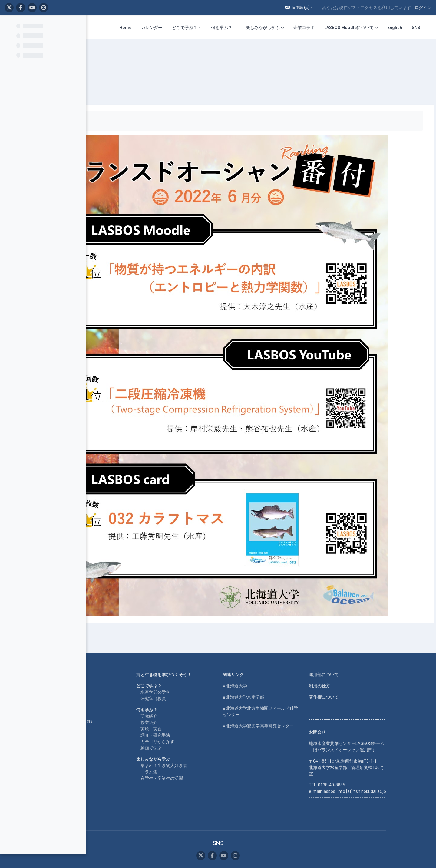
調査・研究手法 (194, 679)
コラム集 (187, 716)
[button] (299, 8)
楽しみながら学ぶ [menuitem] (263, 28)
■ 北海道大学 (273, 630)
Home (94, 619)
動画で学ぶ (190, 692)
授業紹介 (187, 666)
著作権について (362, 641)
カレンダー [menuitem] (152, 28)
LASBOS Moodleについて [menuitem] (349, 28)
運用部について (362, 619)
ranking (110, 55)
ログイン (423, 8)
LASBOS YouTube (106, 630)
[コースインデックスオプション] (78, 25)
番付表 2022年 (140, 55)
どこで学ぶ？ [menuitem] (185, 28)
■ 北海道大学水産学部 (282, 641)
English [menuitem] (395, 28)
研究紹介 (187, 660)
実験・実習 (190, 673)
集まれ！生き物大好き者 (202, 709)
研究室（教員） (194, 643)
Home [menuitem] (125, 28)
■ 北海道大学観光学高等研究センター (297, 670)
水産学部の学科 (194, 636)
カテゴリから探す (196, 686)
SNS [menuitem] (416, 28)
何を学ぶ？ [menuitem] (222, 28)
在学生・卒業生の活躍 (200, 722)
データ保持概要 (256, 832)
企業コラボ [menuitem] (304, 28)
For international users (110, 665)
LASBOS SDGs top (106, 647)
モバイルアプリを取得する (256, 838)
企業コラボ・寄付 (105, 676)
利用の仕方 (358, 630)
